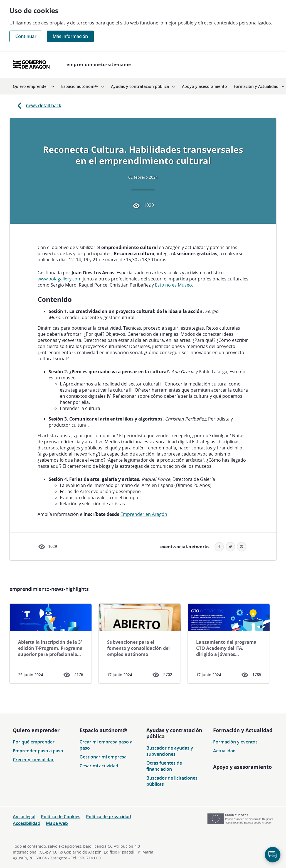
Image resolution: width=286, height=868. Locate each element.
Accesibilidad (27, 823)
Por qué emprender (34, 742)
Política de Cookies (61, 817)
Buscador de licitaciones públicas (172, 781)
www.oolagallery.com (60, 279)
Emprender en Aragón (144, 514)
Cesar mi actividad (99, 766)
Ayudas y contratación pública (174, 733)
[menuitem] (34, 86)
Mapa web (57, 823)
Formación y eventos (235, 742)
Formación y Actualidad (243, 730)
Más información (70, 36)
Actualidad (224, 751)
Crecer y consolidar (33, 760)
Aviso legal (24, 817)
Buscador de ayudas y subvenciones (170, 751)
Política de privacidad (109, 817)
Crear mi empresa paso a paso (106, 745)
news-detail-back (38, 106)
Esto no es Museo (173, 285)
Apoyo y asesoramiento (242, 767)
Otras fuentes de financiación (164, 766)
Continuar (26, 36)
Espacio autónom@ (103, 730)
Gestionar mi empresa (103, 757)
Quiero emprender (36, 730)
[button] (241, 547)
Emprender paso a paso (38, 751)
